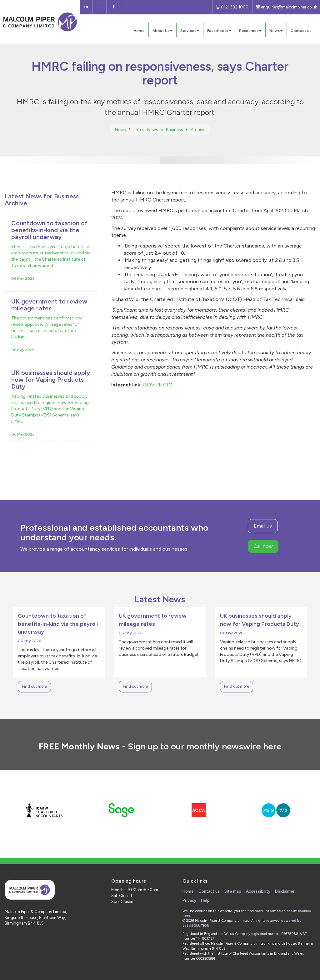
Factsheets (219, 31)
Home (139, 31)
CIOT (169, 385)
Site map (233, 891)
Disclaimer (285, 891)
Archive (198, 130)
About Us (162, 31)
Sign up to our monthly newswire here (205, 746)
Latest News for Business (158, 130)
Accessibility (258, 891)
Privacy (189, 900)
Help (205, 900)
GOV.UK (152, 385)
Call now (263, 546)
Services (190, 31)
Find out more (34, 686)
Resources (250, 31)
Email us (263, 526)
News (276, 31)
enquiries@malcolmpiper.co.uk (286, 7)
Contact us (301, 31)
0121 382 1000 (232, 7)
